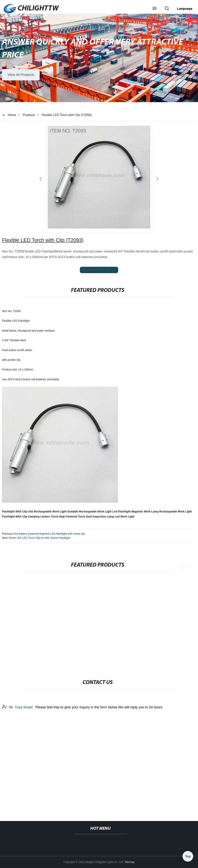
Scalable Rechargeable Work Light (89, 511)
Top (188, 856)
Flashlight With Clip (15, 511)
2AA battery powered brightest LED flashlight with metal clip (49, 534)
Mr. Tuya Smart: (18, 743)
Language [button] (185, 9)
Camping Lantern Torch (43, 517)
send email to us (99, 270)
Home (12, 115)
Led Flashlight (122, 511)
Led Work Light (125, 517)
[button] (154, 9)
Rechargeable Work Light (176, 511)
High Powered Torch (72, 517)
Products (29, 115)
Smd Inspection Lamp (100, 517)
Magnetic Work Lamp (145, 511)
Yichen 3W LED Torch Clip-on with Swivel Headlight (39, 538)
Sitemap (130, 862)
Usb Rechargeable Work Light (47, 511)
